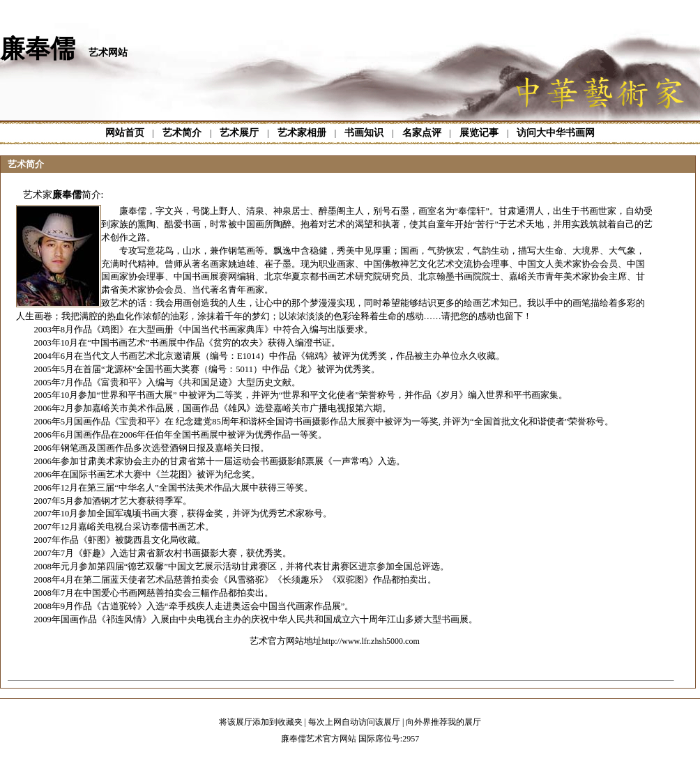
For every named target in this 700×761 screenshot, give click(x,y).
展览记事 (479, 133)
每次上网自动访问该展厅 (354, 722)
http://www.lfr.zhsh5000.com (371, 641)
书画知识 (364, 133)
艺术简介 (182, 133)
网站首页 (125, 133)
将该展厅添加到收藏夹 (261, 722)
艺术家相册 (302, 133)
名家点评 (422, 133)
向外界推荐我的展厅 (443, 722)
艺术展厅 (239, 133)
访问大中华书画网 (556, 133)
